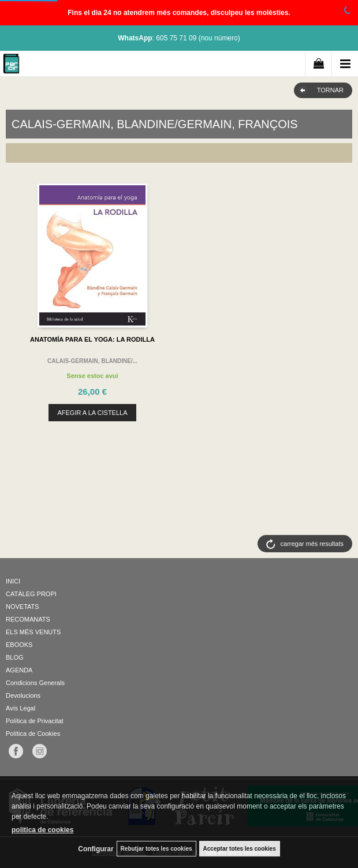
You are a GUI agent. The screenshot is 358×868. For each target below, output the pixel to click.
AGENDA (19, 670)
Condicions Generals (35, 683)
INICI (13, 581)
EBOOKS (19, 645)
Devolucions (23, 695)
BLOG (15, 657)
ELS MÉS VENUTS (33, 632)
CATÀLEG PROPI (31, 594)
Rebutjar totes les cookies (156, 849)
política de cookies (42, 830)
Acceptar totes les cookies (240, 849)
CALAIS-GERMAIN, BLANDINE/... (92, 361)
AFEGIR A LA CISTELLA (92, 413)
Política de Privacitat (35, 721)
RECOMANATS (28, 619)
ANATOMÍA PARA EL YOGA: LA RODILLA (92, 339)
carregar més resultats (312, 544)
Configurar (96, 849)
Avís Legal (20, 708)
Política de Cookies (33, 734)
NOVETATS (23, 607)
